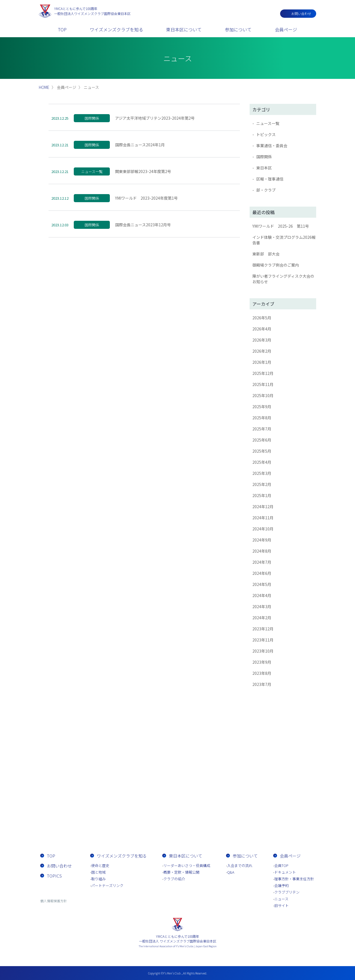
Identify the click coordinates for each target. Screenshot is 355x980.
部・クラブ (266, 190)
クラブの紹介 (174, 879)
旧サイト (282, 905)
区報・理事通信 (270, 179)
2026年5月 (262, 318)
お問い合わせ (301, 13)
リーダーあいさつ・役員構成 (187, 865)
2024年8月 (262, 551)
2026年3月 (262, 340)
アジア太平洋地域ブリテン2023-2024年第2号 (155, 118)
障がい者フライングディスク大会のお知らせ (283, 279)
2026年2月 (262, 351)
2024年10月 (263, 529)
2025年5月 (262, 451)
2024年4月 (262, 595)
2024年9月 (262, 540)
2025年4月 (262, 462)
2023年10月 (263, 651)
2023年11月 (263, 640)
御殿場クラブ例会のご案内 (276, 265)
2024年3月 (262, 606)
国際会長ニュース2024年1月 (140, 145)
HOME (44, 87)
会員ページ (286, 29)
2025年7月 (262, 429)
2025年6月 (262, 440)
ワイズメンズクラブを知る (116, 29)
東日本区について (184, 29)
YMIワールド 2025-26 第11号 (281, 226)
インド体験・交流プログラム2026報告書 (284, 240)
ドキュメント (285, 872)
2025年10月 (263, 395)
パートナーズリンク (107, 885)
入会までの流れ (209, 824)
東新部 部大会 (266, 254)
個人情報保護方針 (54, 901)
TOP (62, 29)
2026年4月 (262, 329)
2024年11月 (263, 518)
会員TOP (281, 865)
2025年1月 (262, 495)
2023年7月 (262, 684)
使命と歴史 (100, 865)
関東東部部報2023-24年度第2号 (143, 171)
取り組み (98, 879)
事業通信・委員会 (272, 146)
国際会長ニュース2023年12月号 (143, 225)
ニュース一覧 (268, 123)
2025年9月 (262, 407)
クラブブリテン (287, 892)
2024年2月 (262, 618)
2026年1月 (262, 362)
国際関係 (264, 157)
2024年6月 (262, 573)
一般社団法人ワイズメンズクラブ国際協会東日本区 (92, 11)
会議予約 (282, 885)
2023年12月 (263, 629)
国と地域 (98, 872)
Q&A (231, 872)
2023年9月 (262, 662)
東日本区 (264, 168)
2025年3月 (262, 473)
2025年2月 (262, 484)
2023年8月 (262, 673)
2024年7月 (262, 562)
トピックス (266, 134)
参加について (238, 29)
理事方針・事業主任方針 (294, 879)
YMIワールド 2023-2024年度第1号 (146, 198)
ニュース (281, 899)
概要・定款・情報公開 (181, 872)
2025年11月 (263, 384)
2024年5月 (262, 584)
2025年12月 (263, 373)
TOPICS (54, 876)
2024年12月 (263, 507)
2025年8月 (262, 418)
